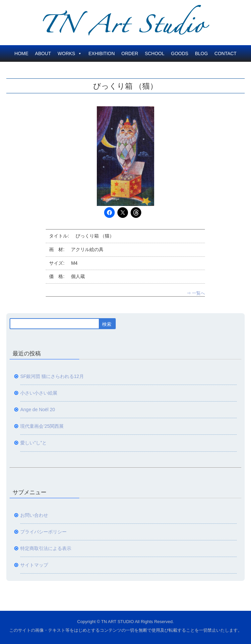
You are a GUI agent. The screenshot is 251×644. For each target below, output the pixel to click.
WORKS (70, 53)
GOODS (180, 53)
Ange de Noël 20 (38, 410)
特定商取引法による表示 (46, 548)
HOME (22, 53)
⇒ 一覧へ (196, 293)
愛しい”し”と (33, 443)
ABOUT (43, 53)
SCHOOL (155, 53)
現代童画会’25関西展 (42, 426)
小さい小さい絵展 (39, 393)
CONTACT (226, 53)
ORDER (130, 53)
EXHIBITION (102, 53)
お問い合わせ (34, 515)
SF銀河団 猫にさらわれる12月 (52, 376)
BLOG (201, 53)
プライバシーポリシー (43, 532)
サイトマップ (34, 565)
